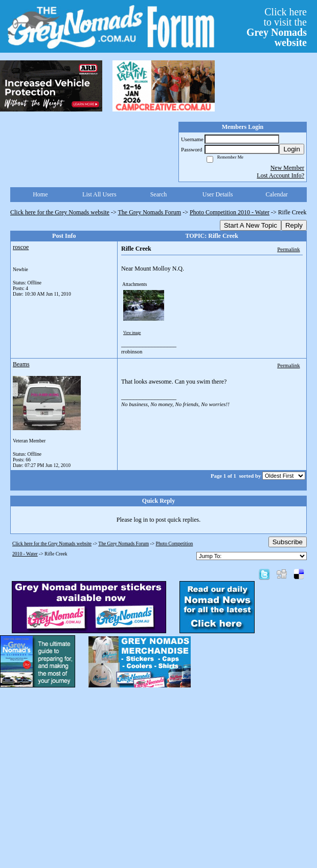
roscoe (21, 247)
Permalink (288, 249)
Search (159, 194)
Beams (21, 364)
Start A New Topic (251, 225)
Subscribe (288, 542)
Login (292, 149)
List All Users (99, 194)
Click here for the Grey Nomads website (60, 212)
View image (132, 333)
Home (40, 194)
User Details (218, 194)
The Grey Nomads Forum (150, 212)
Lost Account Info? (280, 175)
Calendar (277, 194)
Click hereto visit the (277, 27)
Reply (294, 225)
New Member (287, 168)
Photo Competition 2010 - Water (230, 212)
